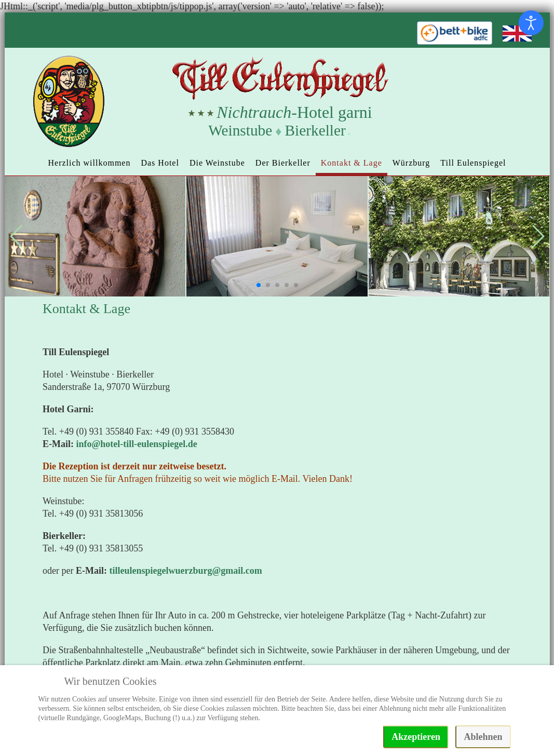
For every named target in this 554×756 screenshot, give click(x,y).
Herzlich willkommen (89, 163)
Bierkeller (315, 130)
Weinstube (240, 130)
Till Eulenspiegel (473, 163)
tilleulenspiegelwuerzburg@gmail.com (185, 571)
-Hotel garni (294, 112)
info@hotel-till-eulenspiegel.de (137, 444)
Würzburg (411, 163)
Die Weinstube (217, 163)
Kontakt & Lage (352, 163)
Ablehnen (483, 737)
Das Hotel (160, 163)
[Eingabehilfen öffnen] (531, 23)
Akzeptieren (416, 737)
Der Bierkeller (283, 163)
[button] (259, 285)
